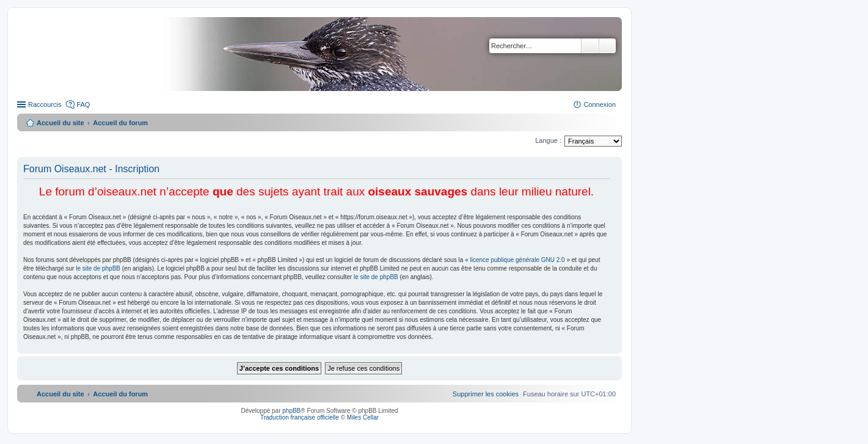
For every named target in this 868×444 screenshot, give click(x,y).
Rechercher (590, 46)
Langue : (548, 140)
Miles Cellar (363, 417)
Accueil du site (60, 123)
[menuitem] (486, 394)
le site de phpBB (98, 268)
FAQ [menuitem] (83, 104)
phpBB (291, 411)
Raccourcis (45, 104)
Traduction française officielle (300, 417)
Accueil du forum (120, 123)
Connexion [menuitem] (600, 104)
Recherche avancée (607, 46)
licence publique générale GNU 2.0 (518, 260)
